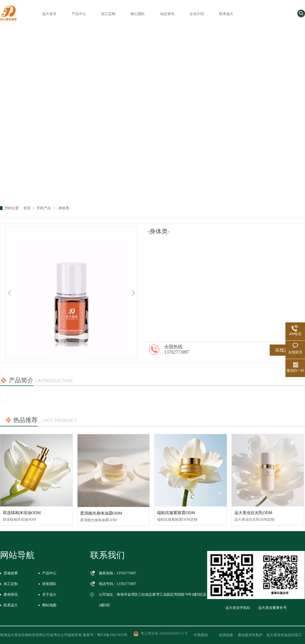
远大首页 (49, 14)
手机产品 (44, 208)
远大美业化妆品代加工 (284, 635)
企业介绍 (197, 14)
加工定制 (108, 14)
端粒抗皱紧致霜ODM (176, 513)
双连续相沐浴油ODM (22, 513)
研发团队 (49, 584)
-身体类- (64, 208)
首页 (27, 208)
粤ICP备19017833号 (112, 635)
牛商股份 (204, 635)
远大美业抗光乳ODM (253, 513)
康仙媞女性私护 (250, 635)
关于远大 (49, 595)
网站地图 (49, 605)
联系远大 (226, 14)
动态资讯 (167, 14)
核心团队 (138, 14)
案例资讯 (11, 595)
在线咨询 (284, 350)
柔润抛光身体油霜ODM (101, 513)
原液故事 (11, 573)
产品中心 (79, 14)
